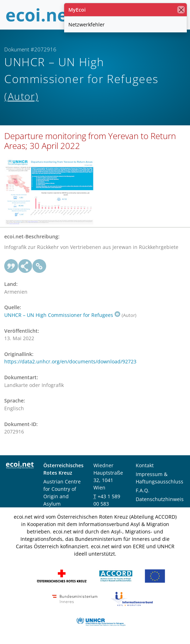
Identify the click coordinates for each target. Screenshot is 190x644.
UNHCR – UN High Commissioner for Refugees (62, 315)
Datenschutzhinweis (160, 499)
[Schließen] (181, 10)
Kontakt (145, 465)
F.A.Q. (143, 490)
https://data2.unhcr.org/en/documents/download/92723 (70, 361)
